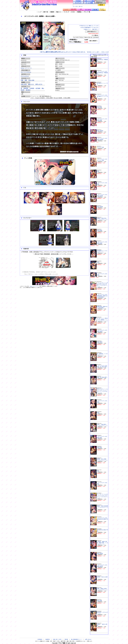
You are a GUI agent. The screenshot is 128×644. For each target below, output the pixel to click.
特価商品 (79, 12)
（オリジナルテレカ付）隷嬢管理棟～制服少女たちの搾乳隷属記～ (102, 296)
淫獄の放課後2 (100, 131)
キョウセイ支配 (100, 147)
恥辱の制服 (99, 601)
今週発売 (52, 12)
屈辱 (98, 471)
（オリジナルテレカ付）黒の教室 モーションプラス (102, 96)
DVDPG (73, 12)
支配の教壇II (100, 342)
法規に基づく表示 (57, 639)
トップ (40, 12)
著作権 (66, 639)
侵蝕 (98, 171)
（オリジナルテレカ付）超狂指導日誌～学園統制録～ (102, 73)
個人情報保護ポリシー (76, 639)
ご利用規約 (40, 639)
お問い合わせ (88, 639)
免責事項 (48, 639)
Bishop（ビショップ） (27, 68)
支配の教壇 (99, 447)
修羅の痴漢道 (100, 553)
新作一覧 (46, 12)
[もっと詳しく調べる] (78, 7)
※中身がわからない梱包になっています (89, 26)
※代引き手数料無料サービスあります (89, 28)
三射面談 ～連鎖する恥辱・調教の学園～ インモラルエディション (102, 543)
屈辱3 (98, 262)
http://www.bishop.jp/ (26, 72)
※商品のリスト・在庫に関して (91, 29)
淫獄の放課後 (100, 207)
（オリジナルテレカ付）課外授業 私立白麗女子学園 (102, 519)
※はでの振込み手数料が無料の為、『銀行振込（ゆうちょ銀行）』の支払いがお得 (74, 52)
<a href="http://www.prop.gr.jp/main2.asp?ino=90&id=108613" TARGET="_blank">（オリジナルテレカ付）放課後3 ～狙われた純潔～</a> (84, 37)
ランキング (66, 12)
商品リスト (59, 12)
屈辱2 (98, 413)
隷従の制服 (99, 107)
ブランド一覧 (87, 12)
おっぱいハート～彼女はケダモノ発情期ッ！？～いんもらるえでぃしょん (102, 319)
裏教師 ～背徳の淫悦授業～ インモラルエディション (102, 507)
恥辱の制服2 (100, 230)
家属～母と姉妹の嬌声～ (102, 377)
